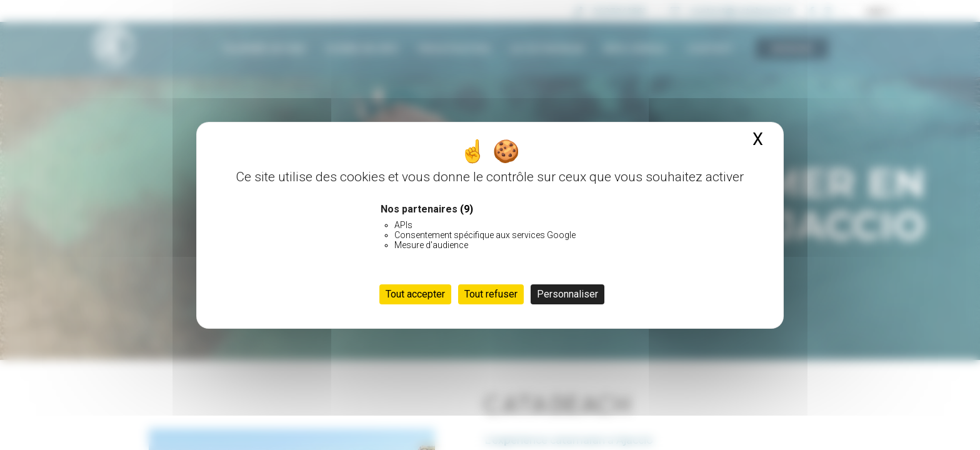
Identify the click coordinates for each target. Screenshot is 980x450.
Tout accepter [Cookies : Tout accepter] (415, 294)
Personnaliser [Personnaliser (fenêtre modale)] (567, 294)
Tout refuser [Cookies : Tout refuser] (491, 294)
